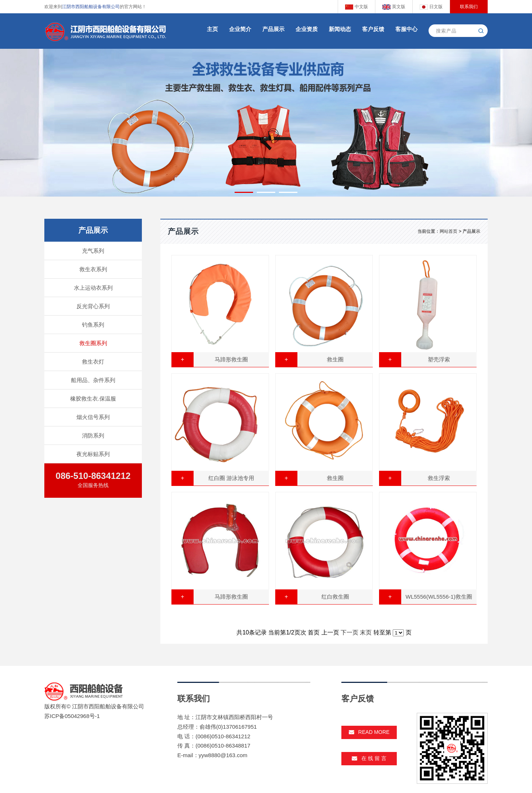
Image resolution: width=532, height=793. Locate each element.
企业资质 (307, 29)
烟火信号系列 (93, 417)
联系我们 (469, 7)
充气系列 (93, 251)
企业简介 (240, 29)
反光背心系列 (93, 306)
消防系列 (93, 435)
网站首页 (449, 231)
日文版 (431, 7)
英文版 (394, 7)
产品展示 (273, 29)
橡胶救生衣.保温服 (93, 399)
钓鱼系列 (93, 325)
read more (369, 732)
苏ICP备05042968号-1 (72, 716)
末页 (366, 632)
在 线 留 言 (369, 758)
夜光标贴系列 (93, 454)
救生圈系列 (93, 343)
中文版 (356, 7)
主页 (212, 29)
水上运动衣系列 (93, 288)
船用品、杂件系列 (93, 380)
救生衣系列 (93, 269)
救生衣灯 (93, 362)
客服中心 (406, 29)
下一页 (349, 632)
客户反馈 (373, 29)
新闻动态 (340, 29)
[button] (244, 192)
